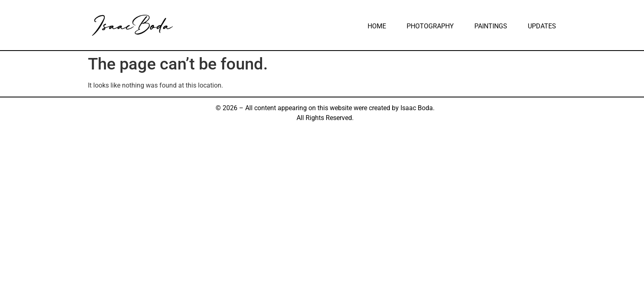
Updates (542, 26)
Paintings (491, 26)
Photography (430, 26)
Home (377, 26)
